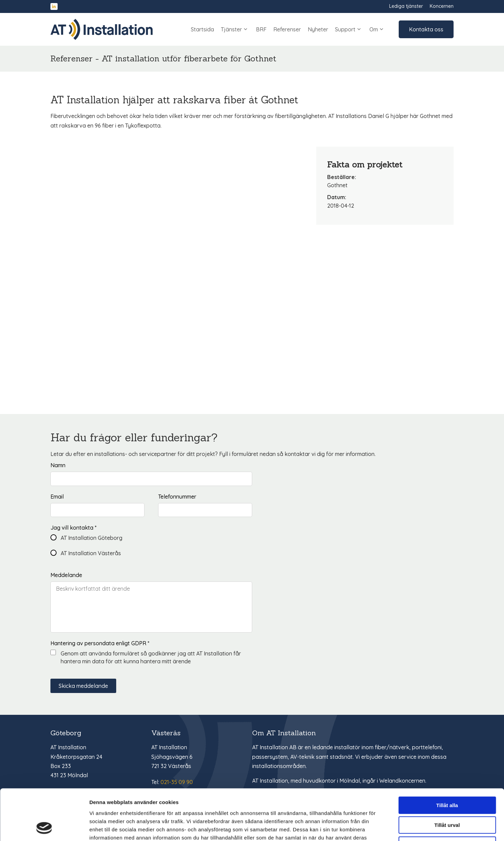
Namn (58, 465)
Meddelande (66, 575)
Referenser (287, 29)
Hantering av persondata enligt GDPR (100, 643)
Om (377, 29)
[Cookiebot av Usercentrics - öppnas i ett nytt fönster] (44, 828)
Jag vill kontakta (73, 528)
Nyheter (318, 29)
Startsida (202, 29)
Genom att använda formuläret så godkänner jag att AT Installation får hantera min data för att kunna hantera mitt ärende (151, 657)
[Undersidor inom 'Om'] (381, 29)
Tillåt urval (447, 778)
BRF (261, 29)
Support (349, 29)
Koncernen (442, 6)
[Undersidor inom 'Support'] (359, 29)
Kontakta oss (426, 29)
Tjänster (235, 29)
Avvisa (447, 798)
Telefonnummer (177, 497)
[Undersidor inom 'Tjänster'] (246, 29)
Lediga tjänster (406, 6)
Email (57, 497)
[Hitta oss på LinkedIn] (54, 7)
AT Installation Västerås (91, 553)
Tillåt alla (447, 758)
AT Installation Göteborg (91, 538)
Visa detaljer (370, 828)
